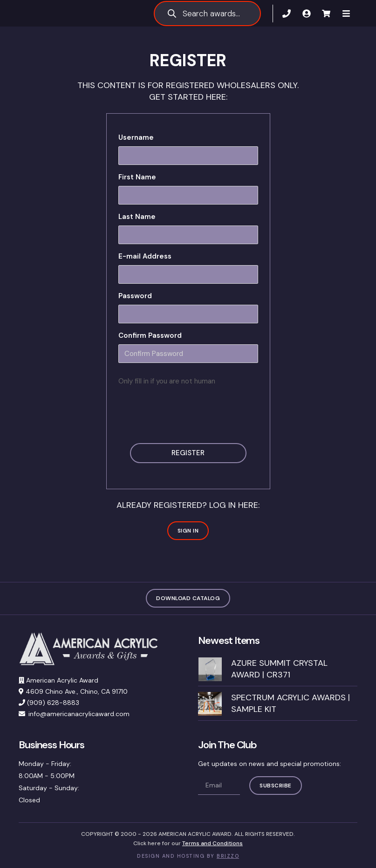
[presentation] (189, 411)
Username (136, 137)
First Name (137, 177)
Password (135, 296)
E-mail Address (145, 256)
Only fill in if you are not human (167, 381)
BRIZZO (228, 856)
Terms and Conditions (212, 843)
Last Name (137, 217)
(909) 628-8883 (53, 703)
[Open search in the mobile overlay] (207, 14)
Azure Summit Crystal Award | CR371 (279, 669)
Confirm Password (150, 335)
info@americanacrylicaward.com (79, 714)
